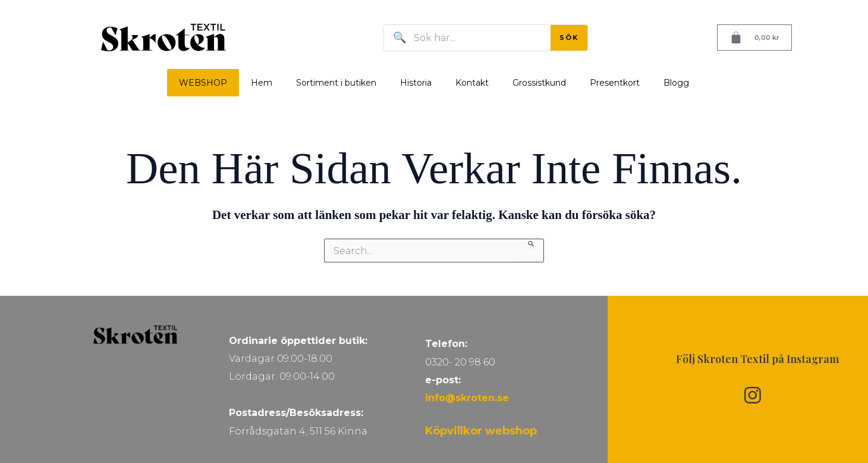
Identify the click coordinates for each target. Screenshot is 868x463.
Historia (416, 83)
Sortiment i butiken (336, 83)
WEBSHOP (203, 83)
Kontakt (472, 83)
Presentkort (615, 83)
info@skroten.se (467, 398)
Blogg (676, 83)
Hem (262, 83)
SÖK (569, 37)
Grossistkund (539, 83)
